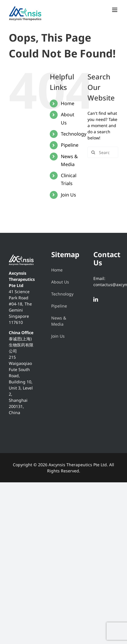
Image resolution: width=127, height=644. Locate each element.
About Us (60, 282)
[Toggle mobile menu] (115, 10)
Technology (74, 134)
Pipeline (70, 145)
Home (68, 103)
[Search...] (103, 152)
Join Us (68, 195)
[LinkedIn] (96, 299)
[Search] (93, 152)
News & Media (59, 321)
